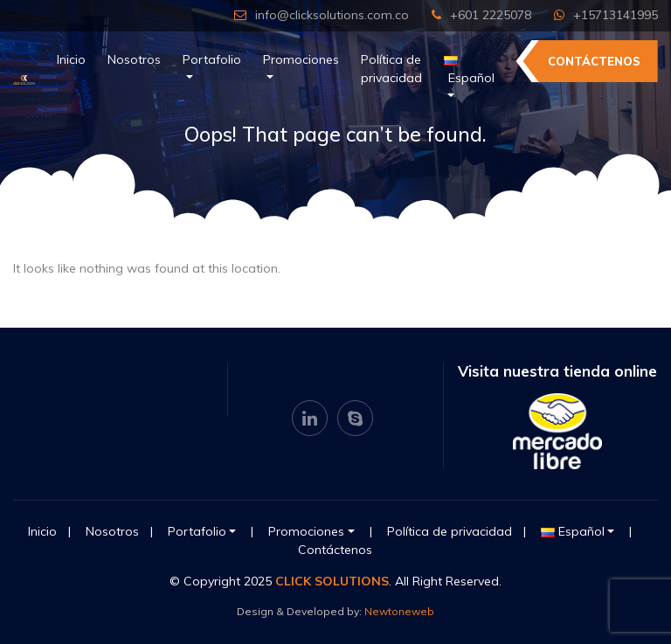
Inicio (71, 59)
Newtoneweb (399, 611)
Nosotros (134, 59)
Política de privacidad (391, 69)
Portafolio (212, 59)
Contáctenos (594, 61)
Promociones (301, 59)
